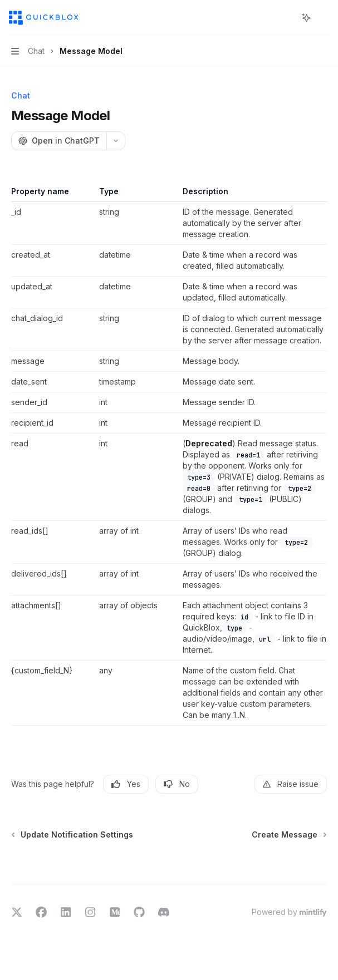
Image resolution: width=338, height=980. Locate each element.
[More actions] (324, 18)
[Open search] (286, 18)
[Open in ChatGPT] (59, 141)
